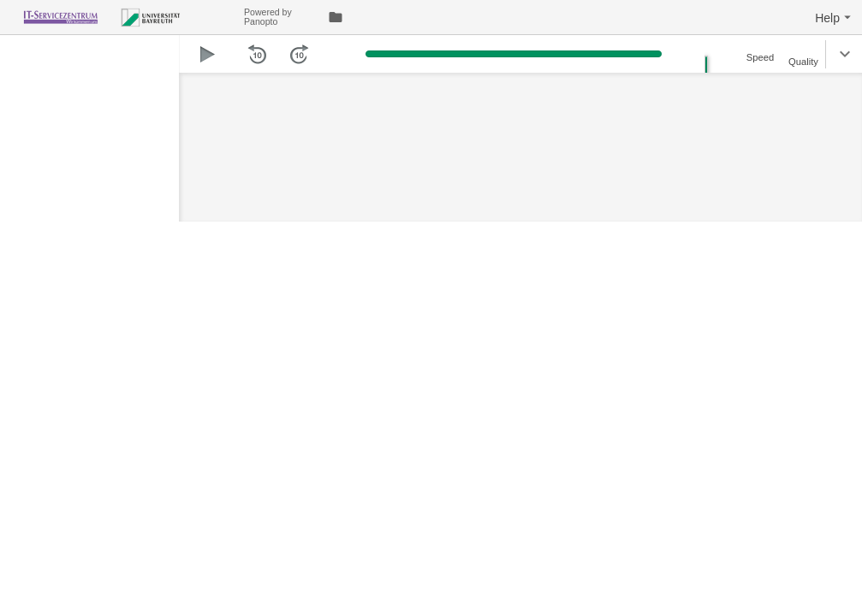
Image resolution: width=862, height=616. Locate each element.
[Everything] (122, 15)
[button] (835, 17)
